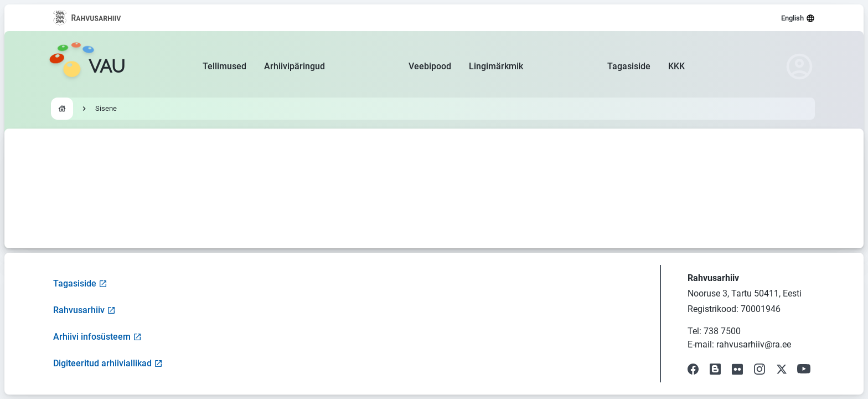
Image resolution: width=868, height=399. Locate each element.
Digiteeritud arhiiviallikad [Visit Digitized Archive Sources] (108, 363)
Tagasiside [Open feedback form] (80, 283)
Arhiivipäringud (294, 66)
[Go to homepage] (87, 66)
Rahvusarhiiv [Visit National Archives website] (84, 310)
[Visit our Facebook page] (693, 369)
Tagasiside (629, 66)
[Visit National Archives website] (87, 18)
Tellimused (224, 66)
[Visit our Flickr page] (737, 369)
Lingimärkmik (496, 66)
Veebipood (430, 66)
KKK (676, 66)
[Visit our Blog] (715, 369)
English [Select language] (798, 18)
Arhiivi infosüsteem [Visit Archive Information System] (97, 337)
